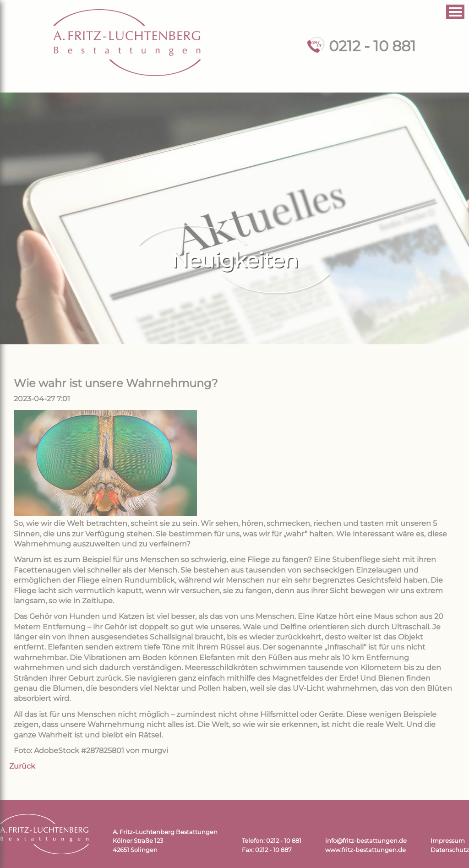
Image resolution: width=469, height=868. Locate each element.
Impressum (448, 841)
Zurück (22, 766)
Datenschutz (450, 850)
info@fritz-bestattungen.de (366, 841)
